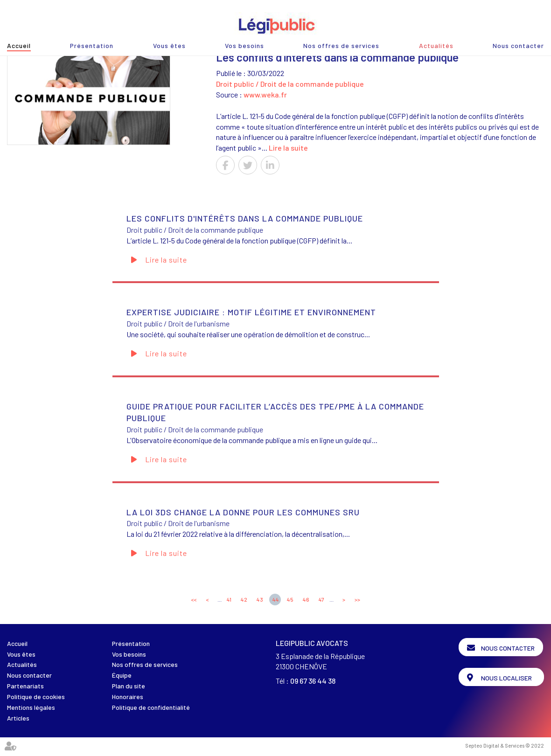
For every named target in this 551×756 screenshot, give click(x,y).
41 (229, 599)
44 (276, 599)
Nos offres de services (341, 45)
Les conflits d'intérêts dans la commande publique (245, 218)
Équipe (122, 675)
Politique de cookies (36, 697)
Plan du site (129, 686)
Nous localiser (507, 677)
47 (321, 599)
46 (306, 599)
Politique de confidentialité (151, 707)
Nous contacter (518, 45)
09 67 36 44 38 (313, 681)
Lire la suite (288, 148)
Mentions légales (31, 707)
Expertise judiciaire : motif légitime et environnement (251, 312)
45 (290, 599)
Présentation (92, 45)
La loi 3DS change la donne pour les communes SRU (243, 512)
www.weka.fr (265, 94)
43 (260, 599)
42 (244, 599)
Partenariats (25, 686)
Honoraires (128, 697)
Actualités (436, 45)
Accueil (19, 45)
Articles (18, 718)
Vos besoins (244, 45)
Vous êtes (169, 45)
